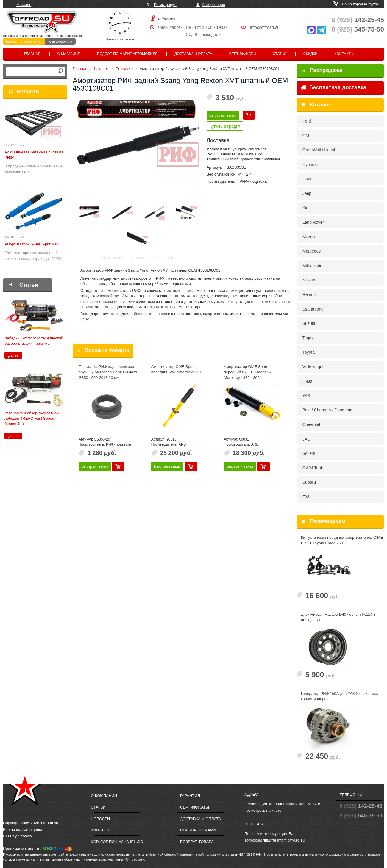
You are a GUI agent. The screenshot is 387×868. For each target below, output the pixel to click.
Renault (310, 294)
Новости (28, 92)
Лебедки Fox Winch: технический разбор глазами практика (34, 341)
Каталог (320, 105)
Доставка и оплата (193, 54)
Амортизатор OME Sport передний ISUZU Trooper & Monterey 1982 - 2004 (248, 372)
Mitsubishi (312, 266)
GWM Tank (313, 468)
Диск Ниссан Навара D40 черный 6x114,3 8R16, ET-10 (338, 617)
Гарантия (190, 796)
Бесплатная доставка (334, 87)
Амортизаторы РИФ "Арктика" (31, 244)
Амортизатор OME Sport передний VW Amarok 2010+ (177, 369)
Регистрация (165, 5)
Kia (305, 208)
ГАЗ (306, 497)
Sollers (309, 453)
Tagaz (308, 338)
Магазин (24, 5)
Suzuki (309, 323)
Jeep (307, 193)
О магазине (69, 54)
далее (13, 355)
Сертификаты (243, 54)
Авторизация (214, 5)
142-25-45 (358, 20)
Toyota (309, 352)
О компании (104, 796)
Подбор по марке (199, 830)
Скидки (310, 54)
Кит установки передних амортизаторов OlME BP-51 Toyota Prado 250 (342, 540)
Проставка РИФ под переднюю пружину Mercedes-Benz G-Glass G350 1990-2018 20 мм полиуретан (108, 375)
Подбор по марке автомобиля (127, 54)
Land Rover (313, 222)
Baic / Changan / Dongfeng (327, 410)
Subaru (309, 482)
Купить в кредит (225, 126)
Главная (32, 54)
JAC (306, 439)
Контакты (344, 54)
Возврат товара (197, 842)
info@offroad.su (265, 27)
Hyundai (310, 164)
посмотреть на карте (263, 810)
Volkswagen (314, 367)
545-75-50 (358, 29)
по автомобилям (60, 41)
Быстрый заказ (223, 115)
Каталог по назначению (24, 41)
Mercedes (312, 251)
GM (306, 136)
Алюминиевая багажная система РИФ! (34, 155)
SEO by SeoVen (17, 836)
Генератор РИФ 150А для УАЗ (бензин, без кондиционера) (339, 696)
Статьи (280, 54)
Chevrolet (311, 424)
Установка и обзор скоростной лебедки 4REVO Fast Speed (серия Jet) (32, 418)
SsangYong (313, 309)
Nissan (309, 280)
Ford (307, 121)
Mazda (309, 237)
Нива (307, 381)
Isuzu (307, 179)
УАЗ (306, 396)
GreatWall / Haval (319, 150)
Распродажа (322, 70)
